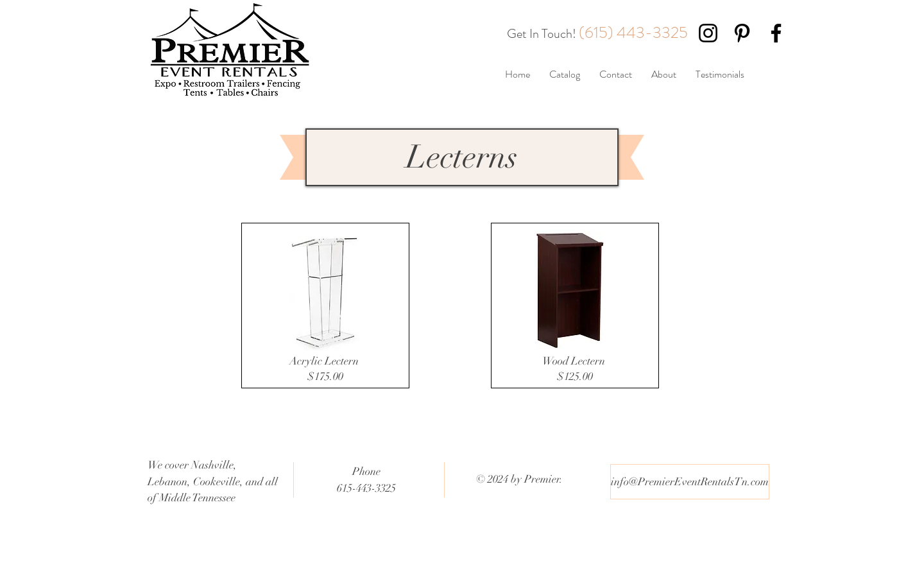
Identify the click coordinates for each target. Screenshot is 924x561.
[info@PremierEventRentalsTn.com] (690, 482)
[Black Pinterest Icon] (742, 33)
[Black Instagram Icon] (708, 33)
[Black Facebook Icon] (776, 33)
